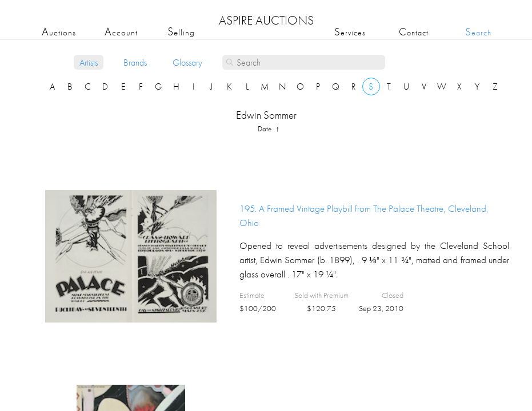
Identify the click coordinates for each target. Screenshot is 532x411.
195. (364, 215)
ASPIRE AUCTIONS (266, 20)
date (265, 129)
